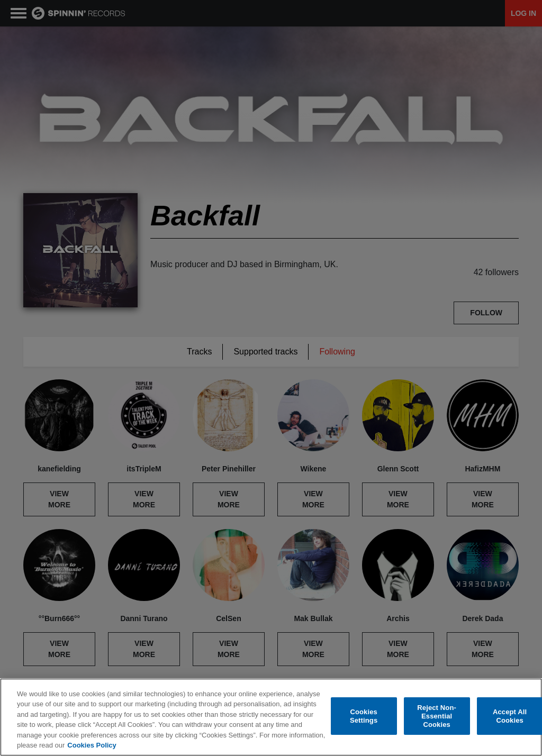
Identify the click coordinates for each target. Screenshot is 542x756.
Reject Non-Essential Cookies (437, 716)
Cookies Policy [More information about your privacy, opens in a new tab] (92, 745)
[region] (271, 717)
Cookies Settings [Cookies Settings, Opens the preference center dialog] (364, 716)
